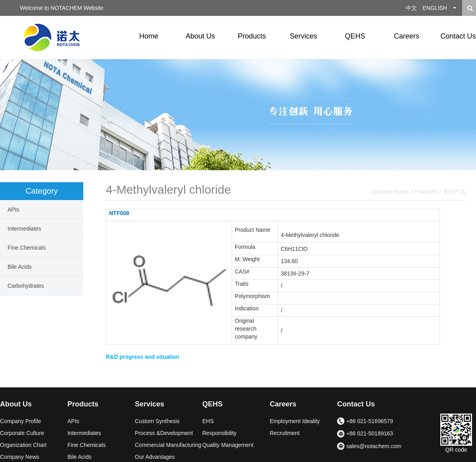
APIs (13, 210)
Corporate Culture (22, 433)
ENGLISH (435, 8)
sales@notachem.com (369, 447)
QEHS (355, 36)
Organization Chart (23, 445)
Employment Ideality (295, 421)
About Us (200, 36)
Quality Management (228, 445)
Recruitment (285, 433)
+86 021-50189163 (365, 434)
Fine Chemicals (27, 248)
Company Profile (21, 421)
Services (303, 36)
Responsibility (219, 433)
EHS (208, 421)
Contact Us (356, 404)
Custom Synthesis (157, 421)
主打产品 (454, 192)
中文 (411, 8)
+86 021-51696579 (365, 422)
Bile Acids (20, 267)
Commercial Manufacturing (168, 445)
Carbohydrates (26, 286)
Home (149, 36)
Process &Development (164, 433)
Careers (407, 36)
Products (252, 36)
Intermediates (24, 229)
